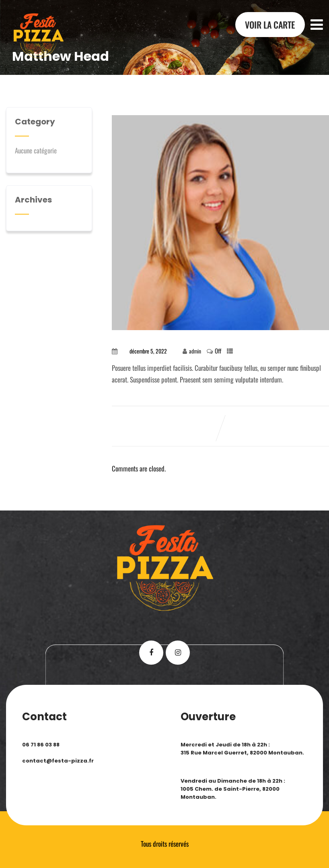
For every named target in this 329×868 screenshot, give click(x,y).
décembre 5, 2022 (148, 351)
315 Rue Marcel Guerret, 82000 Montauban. (242, 753)
